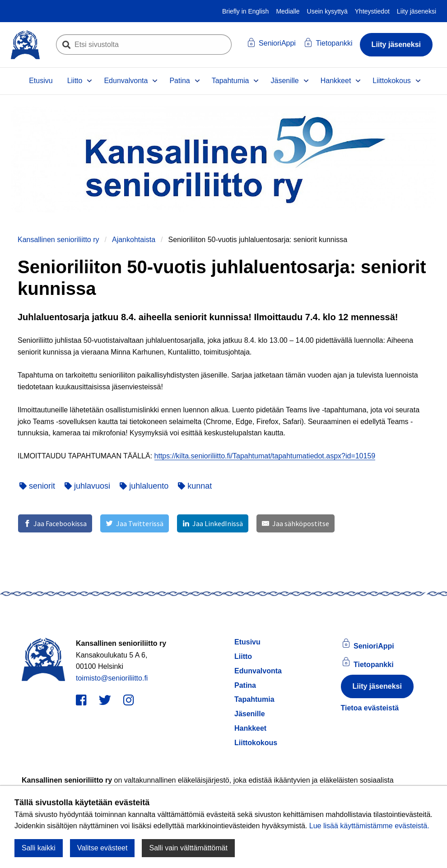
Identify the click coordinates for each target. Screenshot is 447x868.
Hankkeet (336, 81)
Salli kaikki (39, 848)
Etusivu (41, 81)
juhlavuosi (87, 486)
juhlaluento (144, 486)
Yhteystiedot (372, 11)
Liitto (75, 81)
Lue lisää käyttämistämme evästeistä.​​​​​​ (369, 826)
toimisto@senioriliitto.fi (112, 678)
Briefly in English (246, 11)
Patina (179, 81)
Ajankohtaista (134, 240)
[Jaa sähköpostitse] (295, 523)
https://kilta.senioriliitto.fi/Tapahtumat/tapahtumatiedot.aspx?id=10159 (265, 456)
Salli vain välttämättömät (188, 848)
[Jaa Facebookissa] (55, 523)
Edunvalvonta (126, 81)
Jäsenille (284, 81)
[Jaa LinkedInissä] (213, 523)
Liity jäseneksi (417, 11)
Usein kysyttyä (327, 11)
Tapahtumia (230, 81)
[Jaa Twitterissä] (134, 523)
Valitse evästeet (102, 848)
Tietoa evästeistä (370, 708)
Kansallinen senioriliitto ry (58, 240)
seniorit (37, 486)
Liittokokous (392, 81)
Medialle (288, 11)
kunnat (195, 486)
